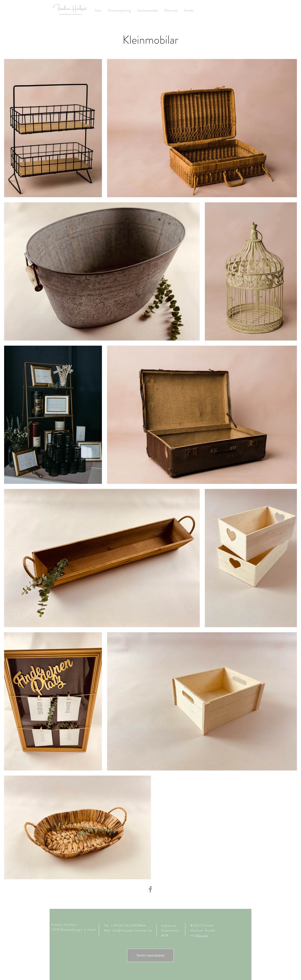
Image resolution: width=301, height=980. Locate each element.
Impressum (169, 925)
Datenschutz (171, 930)
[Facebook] (150, 889)
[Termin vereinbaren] (150, 955)
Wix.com (202, 935)
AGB (165, 935)
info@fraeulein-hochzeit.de (132, 930)
